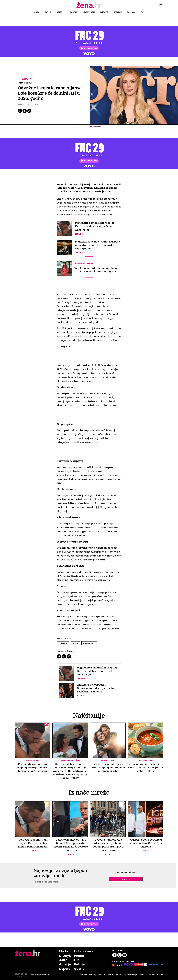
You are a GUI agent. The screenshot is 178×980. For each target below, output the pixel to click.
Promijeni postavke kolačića (151, 975)
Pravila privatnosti (97, 975)
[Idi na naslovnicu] (89, 8)
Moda (37, 12)
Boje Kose (63, 643)
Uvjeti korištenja (130, 975)
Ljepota (104, 12)
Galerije (60, 12)
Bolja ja (131, 12)
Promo (79, 956)
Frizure (75, 643)
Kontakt (84, 975)
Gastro (74, 12)
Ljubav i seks (89, 12)
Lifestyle (118, 12)
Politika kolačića (114, 975)
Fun (143, 12)
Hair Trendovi (89, 643)
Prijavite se (126, 879)
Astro (48, 12)
